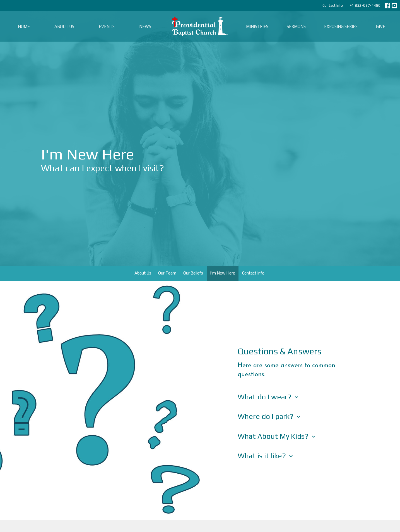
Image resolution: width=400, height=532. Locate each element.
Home (24, 26)
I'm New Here (223, 273)
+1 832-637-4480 (365, 5)
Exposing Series (341, 26)
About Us (64, 26)
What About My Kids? (277, 436)
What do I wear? (269, 397)
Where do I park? (270, 416)
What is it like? (266, 456)
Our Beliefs (193, 273)
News (145, 26)
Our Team (167, 273)
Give (381, 26)
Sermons (296, 26)
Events (107, 26)
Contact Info (333, 5)
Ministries (257, 26)
